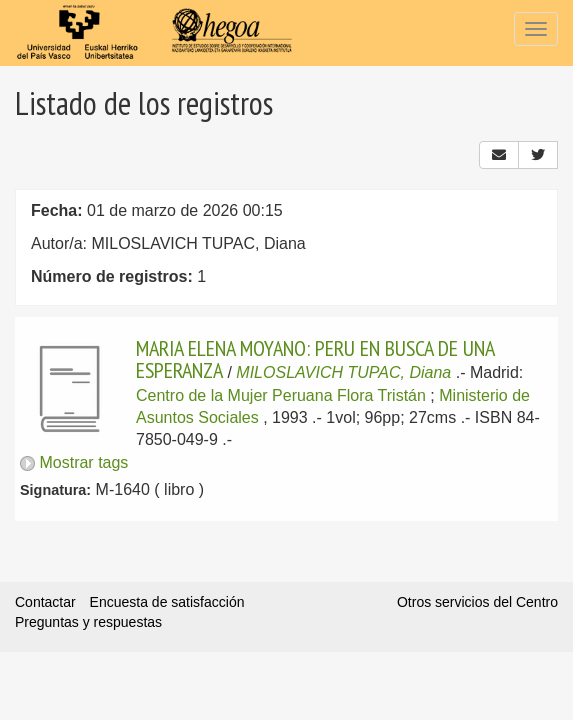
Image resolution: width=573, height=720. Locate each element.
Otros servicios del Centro (477, 602)
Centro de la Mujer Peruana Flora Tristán (281, 395)
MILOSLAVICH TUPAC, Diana (343, 372)
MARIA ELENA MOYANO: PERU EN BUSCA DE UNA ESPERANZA (315, 359)
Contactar (45, 602)
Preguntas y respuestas (88, 622)
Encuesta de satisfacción (167, 602)
